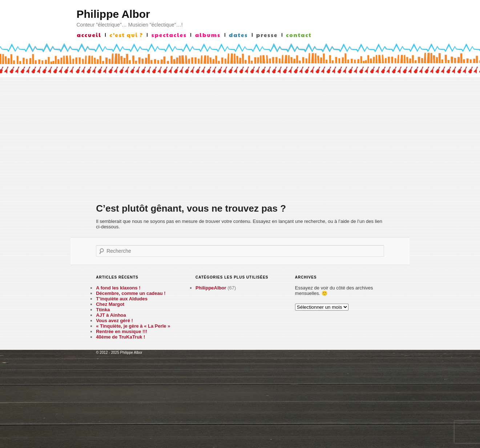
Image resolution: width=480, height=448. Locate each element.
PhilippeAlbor (211, 288)
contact (299, 35)
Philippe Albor (113, 14)
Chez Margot (110, 304)
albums (208, 35)
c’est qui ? (126, 35)
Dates (238, 35)
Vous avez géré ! (114, 321)
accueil (89, 35)
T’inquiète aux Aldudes (122, 299)
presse (267, 35)
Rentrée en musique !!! (122, 331)
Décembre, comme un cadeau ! (131, 293)
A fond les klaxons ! (118, 288)
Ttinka (103, 310)
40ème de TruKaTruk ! (120, 337)
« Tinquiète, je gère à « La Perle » (133, 326)
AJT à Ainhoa (111, 315)
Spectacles (169, 35)
